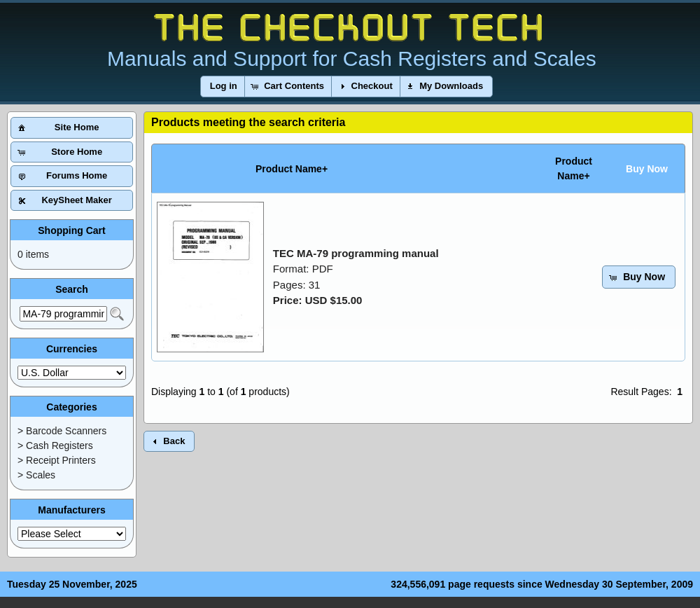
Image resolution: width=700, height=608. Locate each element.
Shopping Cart (71, 230)
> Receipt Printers (57, 460)
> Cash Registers (55, 445)
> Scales (36, 475)
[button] (224, 87)
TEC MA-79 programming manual (356, 253)
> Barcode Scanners (62, 431)
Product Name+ (292, 169)
